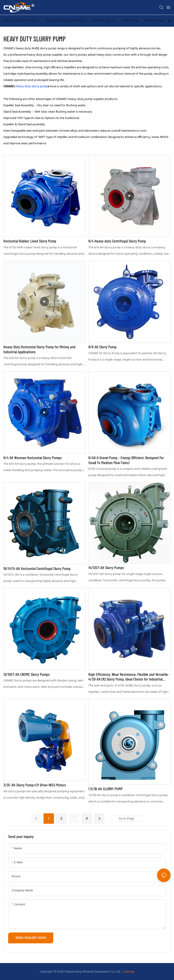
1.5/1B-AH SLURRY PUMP (105, 789)
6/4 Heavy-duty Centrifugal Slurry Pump (117, 241)
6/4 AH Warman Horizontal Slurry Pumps (33, 458)
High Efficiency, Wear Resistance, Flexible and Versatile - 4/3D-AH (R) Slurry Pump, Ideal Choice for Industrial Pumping (129, 677)
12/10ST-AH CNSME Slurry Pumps (27, 674)
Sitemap (129, 972)
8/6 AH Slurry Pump (102, 347)
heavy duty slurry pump (32, 87)
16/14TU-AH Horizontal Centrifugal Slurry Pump (37, 568)
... (74, 816)
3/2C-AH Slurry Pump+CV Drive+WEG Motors (35, 785)
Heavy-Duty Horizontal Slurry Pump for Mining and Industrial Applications (39, 349)
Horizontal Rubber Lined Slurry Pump (30, 241)
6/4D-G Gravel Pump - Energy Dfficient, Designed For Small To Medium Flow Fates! (126, 460)
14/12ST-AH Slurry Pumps (106, 568)
